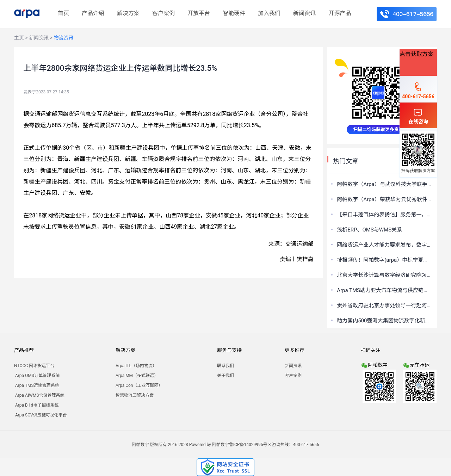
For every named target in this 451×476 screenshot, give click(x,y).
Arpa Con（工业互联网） (139, 385)
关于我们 (225, 376)
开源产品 (340, 13)
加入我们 (269, 13)
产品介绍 (93, 13)
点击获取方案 (416, 54)
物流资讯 (64, 38)
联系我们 (225, 366)
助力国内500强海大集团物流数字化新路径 (384, 321)
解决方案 (128, 13)
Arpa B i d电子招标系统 (36, 405)
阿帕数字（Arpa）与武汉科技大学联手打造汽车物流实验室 (384, 184)
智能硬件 (234, 13)
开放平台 (199, 13)
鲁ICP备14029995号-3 (250, 445)
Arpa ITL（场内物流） (136, 366)
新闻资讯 (304, 13)
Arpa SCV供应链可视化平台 (41, 415)
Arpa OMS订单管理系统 (37, 376)
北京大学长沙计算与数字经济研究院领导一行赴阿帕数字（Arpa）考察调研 (384, 275)
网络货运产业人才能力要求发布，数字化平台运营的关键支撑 (384, 245)
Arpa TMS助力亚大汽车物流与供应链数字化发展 (384, 290)
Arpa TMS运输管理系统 (37, 385)
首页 (63, 13)
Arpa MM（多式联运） (137, 376)
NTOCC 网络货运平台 (34, 366)
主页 (19, 38)
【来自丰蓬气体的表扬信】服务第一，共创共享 (384, 215)
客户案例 (163, 13)
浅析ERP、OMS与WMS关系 (369, 230)
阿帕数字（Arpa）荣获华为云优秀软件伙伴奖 (384, 199)
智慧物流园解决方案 (135, 395)
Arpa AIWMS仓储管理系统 (39, 395)
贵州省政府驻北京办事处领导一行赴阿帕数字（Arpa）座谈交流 (384, 305)
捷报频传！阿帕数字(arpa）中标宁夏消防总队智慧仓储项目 (384, 260)
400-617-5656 (418, 90)
